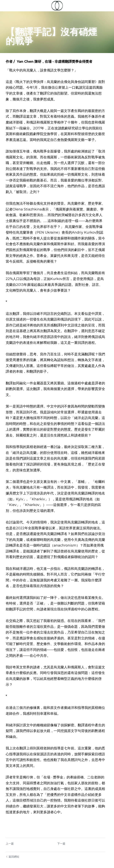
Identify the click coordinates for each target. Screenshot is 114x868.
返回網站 (12, 845)
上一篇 (10, 832)
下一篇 (63, 832)
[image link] (57, 5)
